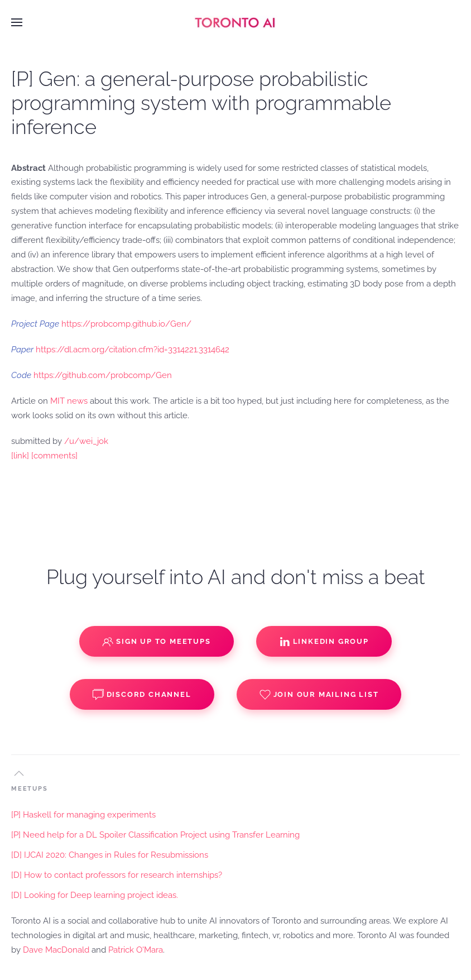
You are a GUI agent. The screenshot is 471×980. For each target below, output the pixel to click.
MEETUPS (30, 789)
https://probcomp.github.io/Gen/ (126, 324)
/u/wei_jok (86, 441)
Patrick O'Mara (136, 950)
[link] (20, 456)
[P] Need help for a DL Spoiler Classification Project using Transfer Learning (155, 835)
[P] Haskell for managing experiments (83, 815)
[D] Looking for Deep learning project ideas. (95, 895)
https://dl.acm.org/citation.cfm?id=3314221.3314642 (133, 350)
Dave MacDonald (56, 950)
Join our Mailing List (319, 695)
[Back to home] (235, 22)
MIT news (69, 401)
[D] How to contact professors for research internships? (117, 875)
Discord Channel (142, 695)
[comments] (54, 456)
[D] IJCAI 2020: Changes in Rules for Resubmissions (110, 855)
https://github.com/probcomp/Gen (103, 375)
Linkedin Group (324, 642)
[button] (17, 22)
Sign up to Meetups (156, 642)
